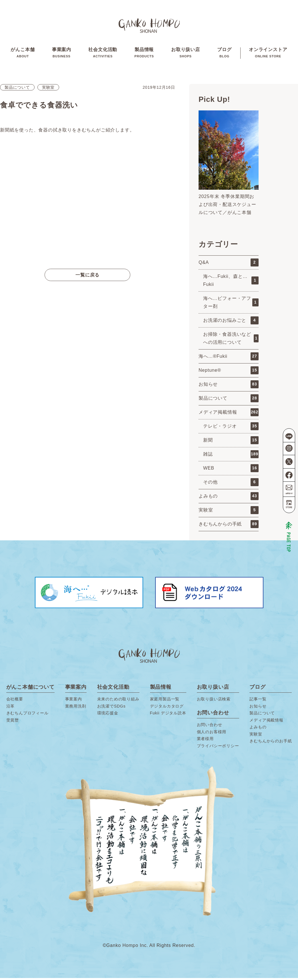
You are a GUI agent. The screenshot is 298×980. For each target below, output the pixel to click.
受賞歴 (13, 722)
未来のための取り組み (118, 701)
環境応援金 (108, 715)
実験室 (48, 89)
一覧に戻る (87, 277)
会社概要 (15, 701)
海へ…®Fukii (229, 358)
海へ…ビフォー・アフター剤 (231, 304)
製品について (17, 89)
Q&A (229, 264)
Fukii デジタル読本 (168, 715)
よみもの (229, 498)
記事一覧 (258, 701)
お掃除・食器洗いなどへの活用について (231, 340)
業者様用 (205, 741)
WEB (231, 470)
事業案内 (61, 54)
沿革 (11, 708)
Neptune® (229, 372)
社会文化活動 (103, 54)
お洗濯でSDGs (111, 708)
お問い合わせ (210, 727)
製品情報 (144, 54)
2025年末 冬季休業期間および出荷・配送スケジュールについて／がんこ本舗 (227, 206)
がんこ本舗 (23, 54)
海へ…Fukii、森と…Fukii (231, 282)
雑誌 (231, 456)
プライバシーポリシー (218, 748)
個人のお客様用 (212, 734)
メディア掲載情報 (229, 414)
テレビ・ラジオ (231, 428)
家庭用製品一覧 (165, 701)
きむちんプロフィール (27, 715)
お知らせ (229, 386)
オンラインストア (268, 54)
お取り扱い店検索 (214, 701)
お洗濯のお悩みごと (231, 322)
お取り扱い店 (186, 54)
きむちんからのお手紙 (271, 743)
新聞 (231, 442)
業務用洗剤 (76, 708)
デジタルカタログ (167, 708)
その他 (231, 484)
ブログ (225, 54)
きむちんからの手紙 (229, 526)
